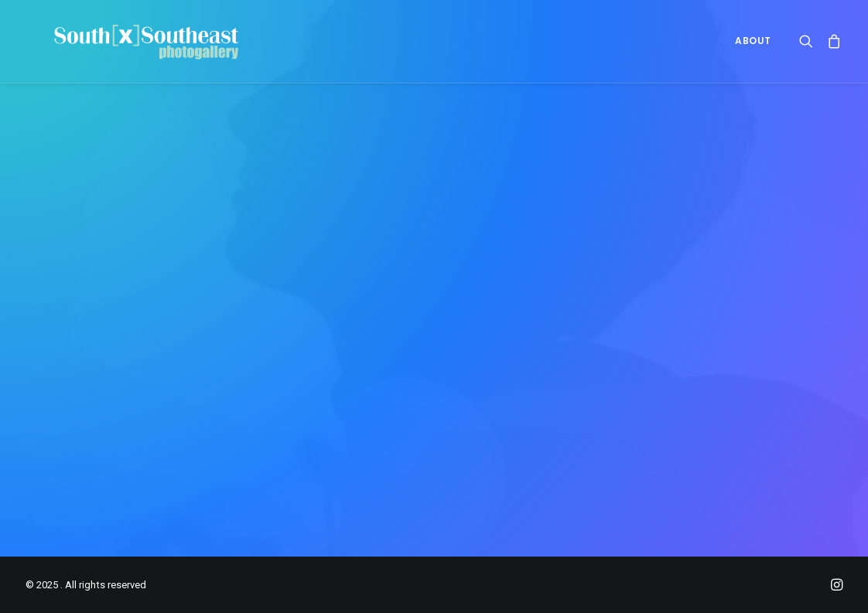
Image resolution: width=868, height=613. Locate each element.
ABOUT (753, 50)
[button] (810, 50)
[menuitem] (748, 50)
